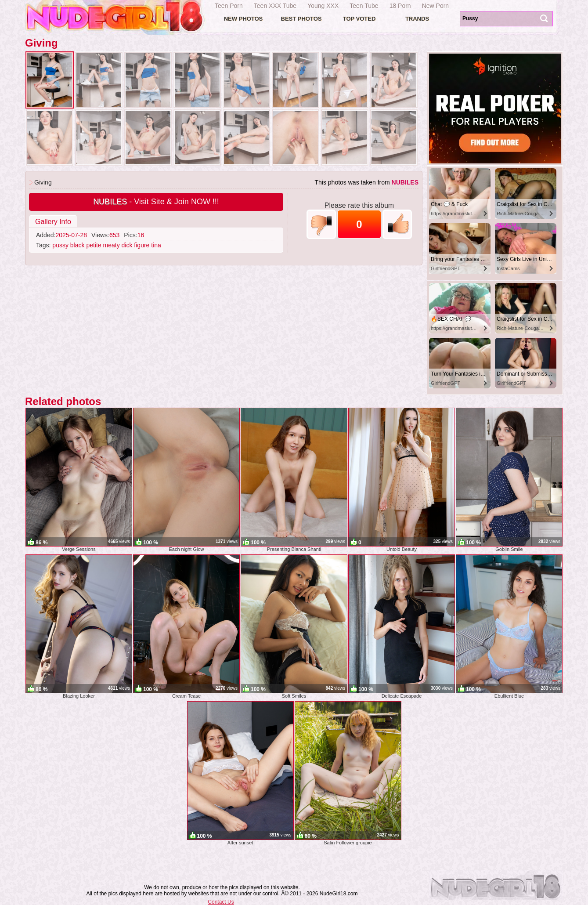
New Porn (435, 6)
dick (127, 245)
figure (142, 245)
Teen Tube (364, 6)
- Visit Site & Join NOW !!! (156, 202)
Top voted (359, 19)
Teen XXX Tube (275, 6)
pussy (60, 245)
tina (156, 245)
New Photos (243, 19)
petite (94, 245)
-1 (321, 224)
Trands (417, 19)
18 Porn (400, 6)
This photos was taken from (366, 182)
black (78, 245)
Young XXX (323, 6)
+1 (397, 224)
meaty (112, 245)
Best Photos (301, 19)
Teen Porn (229, 6)
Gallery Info (53, 222)
